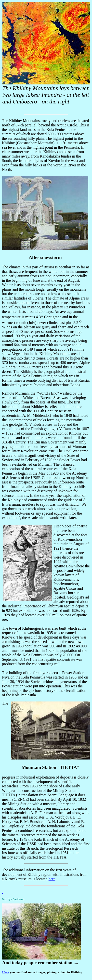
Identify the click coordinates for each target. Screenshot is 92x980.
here (52, 879)
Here (6, 972)
